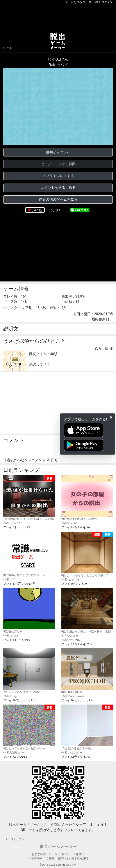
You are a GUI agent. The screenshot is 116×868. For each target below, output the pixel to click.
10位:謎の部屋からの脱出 (87, 727)
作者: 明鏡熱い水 (14, 753)
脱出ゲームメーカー (58, 846)
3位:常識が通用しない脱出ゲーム (29, 554)
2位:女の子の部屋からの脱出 (87, 498)
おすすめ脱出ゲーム (44, 854)
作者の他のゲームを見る (58, 199)
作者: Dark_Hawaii (73, 696)
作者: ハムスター (72, 753)
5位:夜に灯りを (29, 610)
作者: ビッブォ (71, 579)
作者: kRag (10, 696)
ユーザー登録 (91, 2)
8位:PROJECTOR (87, 671)
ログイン (107, 2)
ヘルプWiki (35, 858)
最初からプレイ (58, 152)
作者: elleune (69, 523)
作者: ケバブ (58, 65)
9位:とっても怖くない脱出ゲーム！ (29, 727)
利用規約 (82, 858)
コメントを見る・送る (58, 188)
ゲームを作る (73, 2)
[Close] (111, 417)
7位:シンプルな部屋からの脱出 (29, 671)
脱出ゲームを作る (73, 854)
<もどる (7, 48)
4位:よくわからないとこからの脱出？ (87, 554)
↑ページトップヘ (14, 839)
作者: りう (10, 579)
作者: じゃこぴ (12, 523)
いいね (37, 210)
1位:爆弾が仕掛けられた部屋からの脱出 (29, 498)
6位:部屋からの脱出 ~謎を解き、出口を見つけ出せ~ (87, 613)
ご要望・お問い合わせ (60, 858)
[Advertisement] (58, 17)
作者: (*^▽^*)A (71, 640)
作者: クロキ (11, 636)
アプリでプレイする (58, 176)
